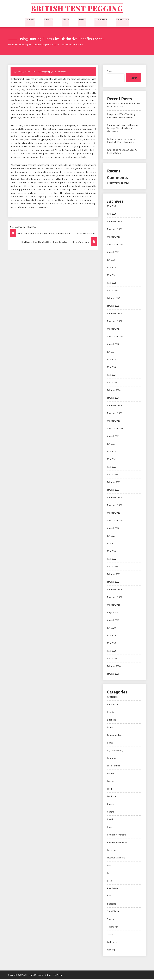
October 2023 (114, 421)
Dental (110, 743)
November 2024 (115, 322)
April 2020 (112, 651)
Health (65, 20)
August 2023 (113, 437)
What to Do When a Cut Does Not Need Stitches (123, 152)
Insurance (112, 850)
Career (110, 728)
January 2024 (113, 398)
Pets (109, 881)
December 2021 (115, 590)
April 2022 (112, 559)
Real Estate (113, 889)
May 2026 (112, 207)
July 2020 (111, 628)
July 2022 (111, 536)
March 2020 (113, 659)
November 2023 (115, 414)
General (111, 812)
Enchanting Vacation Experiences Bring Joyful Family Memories (123, 141)
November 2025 (115, 230)
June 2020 (112, 636)
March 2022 (113, 567)
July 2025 (111, 260)
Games (111, 805)
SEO (109, 897)
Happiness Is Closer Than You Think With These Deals (124, 105)
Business (48, 20)
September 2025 (115, 245)
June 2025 (112, 268)
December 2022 (115, 498)
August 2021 (113, 613)
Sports (110, 920)
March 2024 (113, 383)
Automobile (113, 705)
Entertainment (114, 766)
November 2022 (115, 506)
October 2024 (114, 329)
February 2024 (114, 391)
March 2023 (113, 475)
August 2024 (113, 345)
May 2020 (112, 644)
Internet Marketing (116, 858)
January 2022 (113, 582)
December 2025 (115, 222)
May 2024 (112, 368)
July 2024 (111, 352)
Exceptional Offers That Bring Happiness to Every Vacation (121, 116)
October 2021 (114, 605)
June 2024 (112, 360)
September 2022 (115, 521)
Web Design (113, 942)
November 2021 (115, 598)
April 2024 (112, 375)
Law (109, 866)
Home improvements (117, 843)
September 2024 (115, 337)
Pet (109, 874)
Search (111, 72)
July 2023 (111, 444)
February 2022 (114, 575)
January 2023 (113, 490)
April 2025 (112, 283)
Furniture (112, 797)
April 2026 (112, 214)
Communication (115, 736)
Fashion (111, 774)
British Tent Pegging (77, 8)
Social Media (122, 20)
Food (109, 789)
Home (110, 828)
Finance (82, 20)
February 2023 (114, 483)
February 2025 (114, 299)
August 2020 (113, 621)
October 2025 (114, 237)
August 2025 (113, 253)
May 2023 (112, 460)
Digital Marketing (115, 751)
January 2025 (113, 306)
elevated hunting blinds (78, 194)
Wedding (111, 950)
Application (112, 697)
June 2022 (112, 544)
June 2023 (112, 452)
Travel (110, 935)
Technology (101, 20)
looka (18, 72)
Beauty (111, 713)
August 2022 (113, 529)
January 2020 (113, 674)
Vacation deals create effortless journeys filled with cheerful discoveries (123, 129)
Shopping (30, 20)
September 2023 (115, 429)
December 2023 (115, 406)
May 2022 (112, 552)
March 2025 (113, 291)
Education (112, 758)
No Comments (60, 72)
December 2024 (115, 314)
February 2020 (114, 667)
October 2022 (114, 513)
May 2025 (112, 276)
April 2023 (112, 467)
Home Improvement (117, 835)
